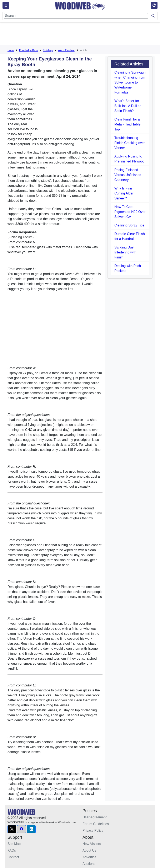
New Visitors (92, 844)
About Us (89, 850)
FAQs (12, 850)
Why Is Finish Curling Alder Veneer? (124, 193)
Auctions (89, 864)
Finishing (48, 50)
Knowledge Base (29, 50)
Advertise (89, 857)
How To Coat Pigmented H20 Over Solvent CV (130, 212)
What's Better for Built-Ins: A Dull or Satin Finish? (127, 106)
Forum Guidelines (96, 824)
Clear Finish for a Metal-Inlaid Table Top (127, 124)
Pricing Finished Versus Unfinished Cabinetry (128, 175)
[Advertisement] (83, 34)
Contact (13, 857)
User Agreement (95, 817)
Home (11, 50)
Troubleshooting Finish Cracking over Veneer (130, 143)
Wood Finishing (67, 50)
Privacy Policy (93, 831)
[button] (12, 829)
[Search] (76, 16)
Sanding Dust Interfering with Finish (125, 252)
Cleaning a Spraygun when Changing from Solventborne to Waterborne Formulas (130, 82)
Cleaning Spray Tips (129, 225)
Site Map (14, 844)
